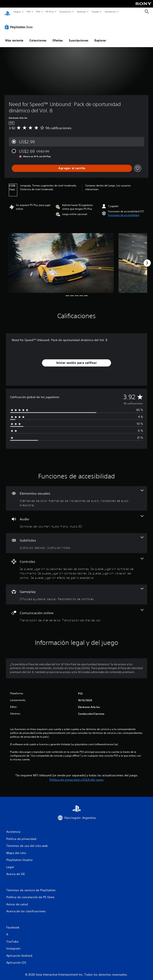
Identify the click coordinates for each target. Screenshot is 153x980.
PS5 (29, 12)
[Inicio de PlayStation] (7, 12)
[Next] (147, 259)
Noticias (82, 12)
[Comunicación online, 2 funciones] (76, 612)
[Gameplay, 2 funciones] (76, 590)
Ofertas (58, 36)
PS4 (38, 12)
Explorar (100, 36)
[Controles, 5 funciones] (76, 565)
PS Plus (50, 12)
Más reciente (14, 36)
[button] (124, 211)
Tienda (95, 12)
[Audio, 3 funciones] (76, 518)
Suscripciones (79, 36)
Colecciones (38, 36)
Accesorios (65, 12)
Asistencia (110, 12)
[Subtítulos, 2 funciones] (76, 539)
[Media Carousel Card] (61, 259)
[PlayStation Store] (20, 23)
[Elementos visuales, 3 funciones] (76, 494)
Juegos (17, 12)
